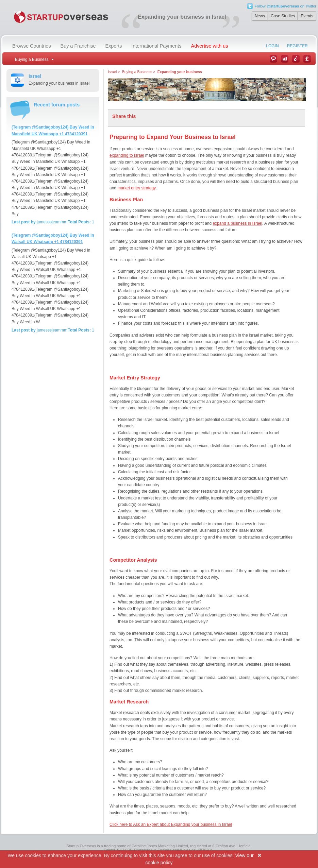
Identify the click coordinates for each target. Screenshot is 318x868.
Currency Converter (307, 59)
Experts (114, 46)
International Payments (156, 46)
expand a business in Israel (238, 223)
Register (297, 46)
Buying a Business (137, 72)
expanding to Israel (127, 155)
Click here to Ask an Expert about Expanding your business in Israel (171, 824)
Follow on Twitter (286, 6)
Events (307, 16)
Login (272, 46)
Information (296, 59)
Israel (112, 72)
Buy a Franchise (78, 46)
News (260, 16)
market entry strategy (136, 188)
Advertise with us (210, 46)
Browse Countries (32, 46)
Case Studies (283, 16)
